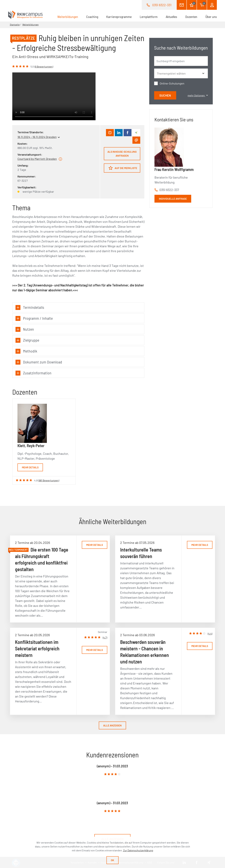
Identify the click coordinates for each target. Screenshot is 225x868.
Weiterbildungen (70, 16)
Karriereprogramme (119, 17)
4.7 (105, 637)
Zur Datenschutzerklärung (138, 850)
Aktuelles (171, 17)
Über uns (211, 17)
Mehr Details (30, 467)
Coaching (92, 17)
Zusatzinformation (33, 373)
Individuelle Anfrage (173, 199)
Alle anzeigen (112, 725)
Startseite (15, 25)
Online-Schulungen (172, 83)
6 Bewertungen (44, 66)
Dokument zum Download (39, 362)
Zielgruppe (27, 340)
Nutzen (25, 329)
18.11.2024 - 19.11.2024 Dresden (37, 137)
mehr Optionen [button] (198, 95)
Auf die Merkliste (123, 168)
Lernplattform (149, 17)
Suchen (165, 95)
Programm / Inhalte (34, 318)
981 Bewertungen (49, 480)
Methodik (26, 351)
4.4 (210, 634)
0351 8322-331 (162, 5)
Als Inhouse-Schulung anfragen (122, 154)
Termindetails (30, 307)
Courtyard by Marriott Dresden (37, 159)
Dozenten (191, 17)
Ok (112, 860)
